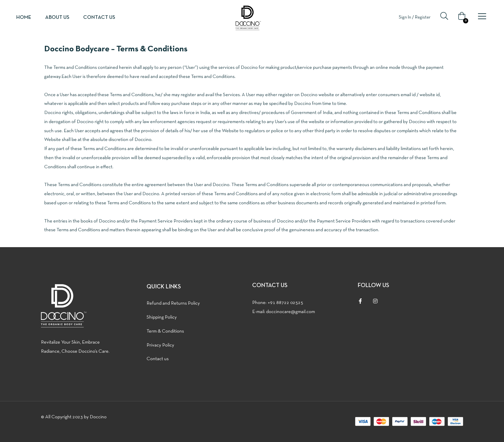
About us (57, 18)
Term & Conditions (165, 331)
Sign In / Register (415, 17)
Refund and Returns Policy (173, 303)
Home (24, 18)
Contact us (99, 18)
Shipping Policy (162, 317)
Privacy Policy (160, 345)
